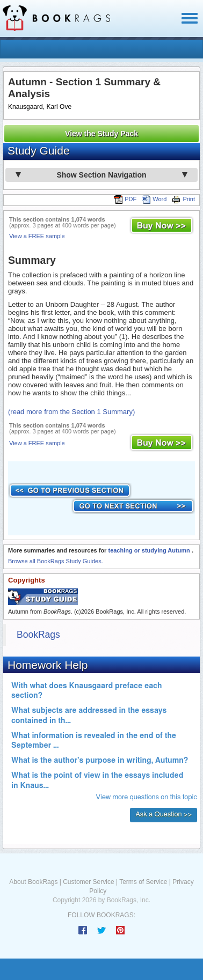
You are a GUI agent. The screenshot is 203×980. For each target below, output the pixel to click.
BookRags (38, 635)
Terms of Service (143, 882)
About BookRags (33, 882)
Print (183, 199)
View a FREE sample (37, 236)
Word (154, 199)
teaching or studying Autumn (150, 550)
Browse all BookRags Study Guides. (56, 561)
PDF (125, 199)
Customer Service (88, 882)
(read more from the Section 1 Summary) (71, 412)
